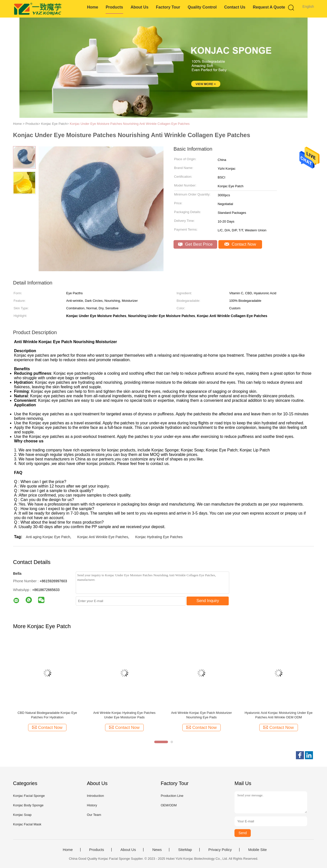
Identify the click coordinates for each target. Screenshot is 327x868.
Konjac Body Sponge (28, 805)
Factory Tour (168, 7)
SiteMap (185, 850)
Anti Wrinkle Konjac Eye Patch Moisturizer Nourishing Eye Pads (201, 715)
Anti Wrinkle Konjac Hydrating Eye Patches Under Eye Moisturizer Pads (124, 715)
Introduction (95, 796)
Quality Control (202, 7)
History (92, 805)
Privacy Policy (220, 850)
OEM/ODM (169, 805)
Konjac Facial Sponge (29, 796)
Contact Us (235, 7)
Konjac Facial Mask (27, 824)
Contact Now (240, 244)
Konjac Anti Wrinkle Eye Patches (103, 537)
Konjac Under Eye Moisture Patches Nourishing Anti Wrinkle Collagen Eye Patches (130, 124)
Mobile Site (258, 850)
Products (114, 7)
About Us (140, 7)
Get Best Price (195, 244)
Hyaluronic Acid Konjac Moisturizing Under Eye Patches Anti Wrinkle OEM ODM (278, 715)
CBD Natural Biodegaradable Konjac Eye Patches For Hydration (47, 715)
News (157, 850)
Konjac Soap (22, 815)
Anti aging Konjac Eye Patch (48, 537)
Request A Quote (269, 7)
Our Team (94, 815)
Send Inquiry (208, 601)
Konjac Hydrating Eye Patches (159, 537)
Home (93, 7)
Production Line (172, 796)
